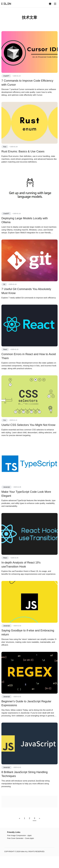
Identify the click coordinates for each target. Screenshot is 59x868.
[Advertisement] (29, 35)
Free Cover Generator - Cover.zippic (21, 850)
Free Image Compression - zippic (19, 847)
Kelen (23, 863)
